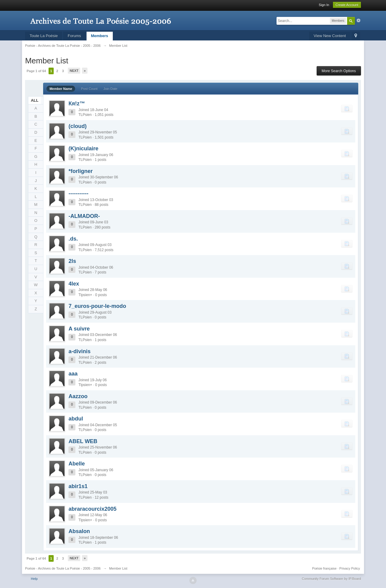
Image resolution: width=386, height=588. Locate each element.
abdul (76, 419)
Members (100, 36)
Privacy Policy (350, 568)
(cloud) (78, 126)
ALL (35, 100)
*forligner (81, 171)
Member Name (61, 89)
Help (34, 579)
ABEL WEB (83, 441)
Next (74, 71)
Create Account (347, 5)
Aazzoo (78, 396)
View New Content (330, 36)
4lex (74, 284)
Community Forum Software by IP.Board (331, 579)
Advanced (359, 21)
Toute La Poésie (44, 36)
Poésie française (324, 568)
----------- (78, 193)
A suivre (79, 329)
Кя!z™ (77, 104)
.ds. (73, 239)
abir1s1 (78, 486)
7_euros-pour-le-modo (97, 306)
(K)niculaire (83, 149)
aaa (73, 374)
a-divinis (79, 351)
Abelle (77, 464)
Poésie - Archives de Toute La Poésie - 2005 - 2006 (63, 568)
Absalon (79, 531)
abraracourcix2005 (92, 509)
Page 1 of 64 (36, 71)
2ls (72, 261)
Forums (74, 36)
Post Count (89, 89)
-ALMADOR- (84, 216)
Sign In (324, 5)
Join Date (110, 89)
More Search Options (339, 71)
